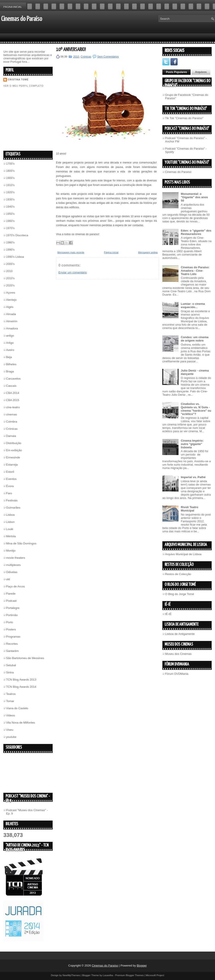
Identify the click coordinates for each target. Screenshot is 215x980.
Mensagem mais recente (71, 252)
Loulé (10, 529)
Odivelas (12, 572)
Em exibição (14, 450)
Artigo (10, 343)
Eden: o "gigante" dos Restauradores (196, 232)
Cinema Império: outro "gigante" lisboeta (192, 444)
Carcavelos (13, 379)
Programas (13, 637)
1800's (10, 171)
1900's (10, 178)
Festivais (12, 500)
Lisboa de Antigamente (180, 634)
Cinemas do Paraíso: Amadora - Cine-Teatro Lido (195, 271)
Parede (11, 594)
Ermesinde (13, 457)
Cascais (11, 386)
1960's (10, 221)
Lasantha (108, 975)
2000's (10, 264)
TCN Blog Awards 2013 (21, 680)
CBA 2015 (13, 400)
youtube (11, 737)
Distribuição (14, 443)
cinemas (11, 414)
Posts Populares (176, 72)
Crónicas (12, 429)
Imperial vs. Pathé (193, 477)
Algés (10, 307)
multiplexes (13, 565)
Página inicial (13, 7)
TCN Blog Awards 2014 (21, 687)
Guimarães (13, 508)
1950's (10, 214)
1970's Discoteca (17, 235)
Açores (11, 293)
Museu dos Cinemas (178, 654)
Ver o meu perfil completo (24, 86)
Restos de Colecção (178, 574)
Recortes (12, 644)
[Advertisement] (37, 119)
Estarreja (12, 465)
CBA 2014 (13, 393)
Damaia (11, 436)
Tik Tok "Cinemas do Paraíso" (184, 118)
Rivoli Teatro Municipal (189, 509)
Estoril (10, 472)
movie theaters (16, 558)
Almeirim (12, 321)
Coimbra (12, 422)
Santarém (12, 651)
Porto (10, 622)
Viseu (10, 730)
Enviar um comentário (73, 272)
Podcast (11, 601)
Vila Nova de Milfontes (20, 723)
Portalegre (13, 608)
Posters (11, 629)
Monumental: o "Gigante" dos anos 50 (194, 197)
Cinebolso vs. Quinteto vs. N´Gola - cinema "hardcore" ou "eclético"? (196, 409)
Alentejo (11, 300)
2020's (10, 285)
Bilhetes (11, 364)
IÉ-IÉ (168, 614)
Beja (9, 357)
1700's (10, 164)
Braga (10, 371)
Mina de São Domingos (21, 543)
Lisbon (10, 522)
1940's (10, 207)
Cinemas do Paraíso (22, 19)
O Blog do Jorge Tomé (180, 594)
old (8, 579)
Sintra (10, 672)
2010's (10, 278)
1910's (10, 185)
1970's (10, 228)
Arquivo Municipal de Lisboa (183, 554)
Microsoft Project (155, 975)
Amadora (12, 328)
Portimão (12, 615)
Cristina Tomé (18, 80)
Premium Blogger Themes (129, 975)
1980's (10, 242)
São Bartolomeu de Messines (25, 658)
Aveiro (10, 350)
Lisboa (10, 515)
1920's (10, 192)
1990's (10, 250)
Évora (10, 486)
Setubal (11, 665)
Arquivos (201, 72)
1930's (10, 199)
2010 (9, 271)
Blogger (142, 966)
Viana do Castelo (17, 708)
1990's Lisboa (15, 257)
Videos (11, 715)
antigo (10, 336)
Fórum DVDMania (177, 674)
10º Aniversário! (71, 50)
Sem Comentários (108, 57)
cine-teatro (13, 407)
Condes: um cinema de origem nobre (195, 339)
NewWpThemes (71, 975)
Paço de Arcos (15, 586)
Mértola (11, 536)
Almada (11, 314)
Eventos (11, 479)
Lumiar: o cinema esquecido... (193, 305)
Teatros (11, 694)
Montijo (11, 551)
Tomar (10, 701)
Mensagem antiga (148, 252)
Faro (9, 493)
